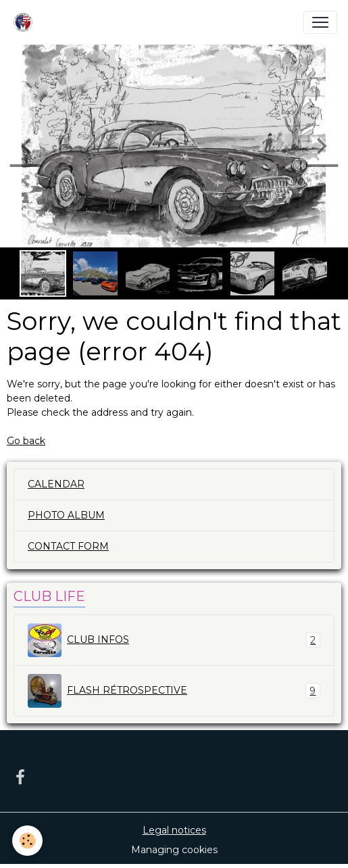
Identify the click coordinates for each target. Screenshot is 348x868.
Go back (26, 441)
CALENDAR (56, 484)
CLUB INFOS (174, 640)
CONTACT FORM (68, 546)
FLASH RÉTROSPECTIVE (174, 691)
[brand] (26, 22)
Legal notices (174, 830)
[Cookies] (27, 841)
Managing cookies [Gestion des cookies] (174, 850)
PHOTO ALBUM (66, 515)
